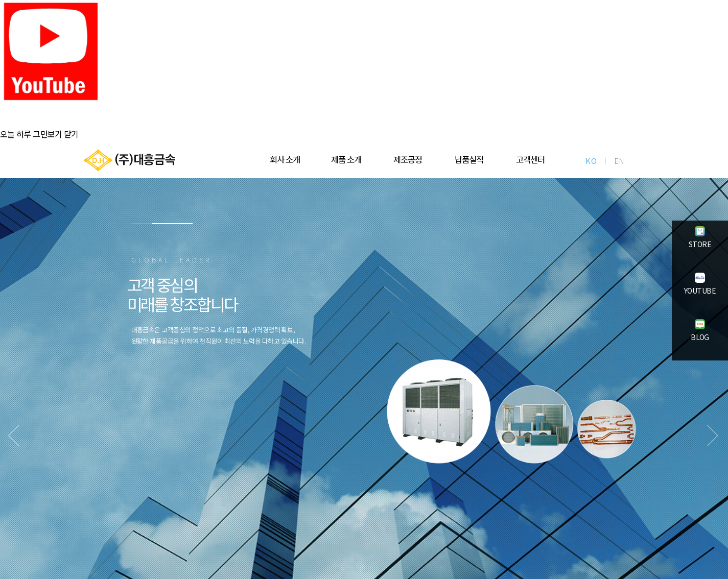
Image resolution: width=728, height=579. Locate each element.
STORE (700, 245)
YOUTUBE (700, 292)
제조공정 (408, 159)
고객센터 (530, 159)
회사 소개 (285, 159)
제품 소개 (346, 159)
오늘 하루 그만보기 (31, 134)
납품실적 (469, 159)
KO (591, 161)
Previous (33, 443)
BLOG (700, 338)
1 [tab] (142, 249)
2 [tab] (162, 249)
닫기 (71, 134)
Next (695, 443)
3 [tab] (182, 249)
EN (619, 161)
